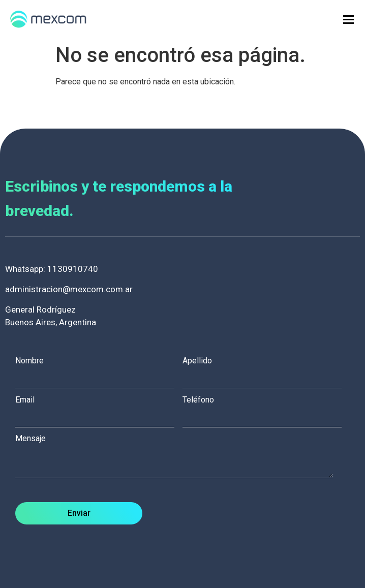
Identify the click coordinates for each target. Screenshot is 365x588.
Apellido (266, 369)
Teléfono (266, 409)
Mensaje (179, 457)
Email (99, 409)
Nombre (99, 369)
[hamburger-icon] (348, 20)
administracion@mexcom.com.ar (69, 289)
